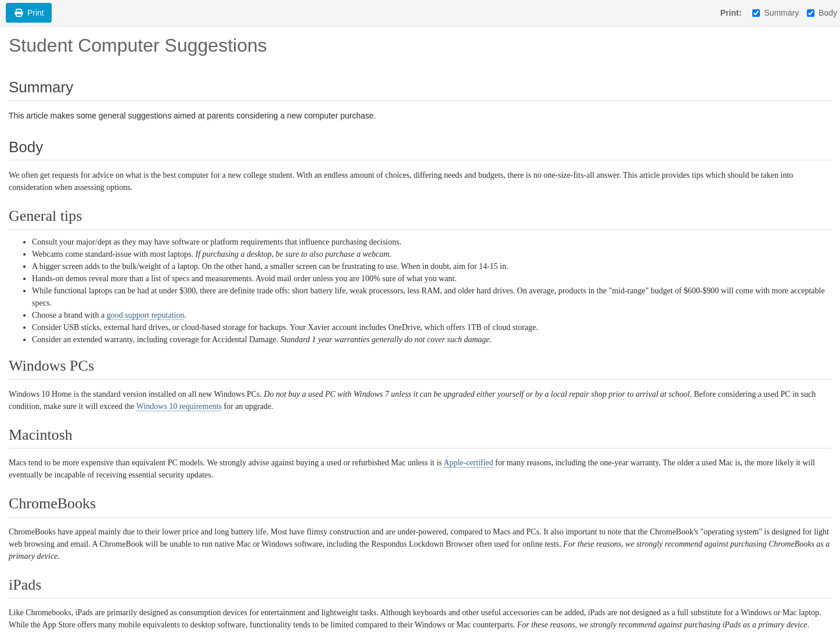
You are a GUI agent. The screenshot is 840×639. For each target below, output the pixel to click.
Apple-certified (468, 463)
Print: (731, 13)
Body (822, 13)
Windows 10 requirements (179, 406)
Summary (776, 13)
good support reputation (146, 315)
